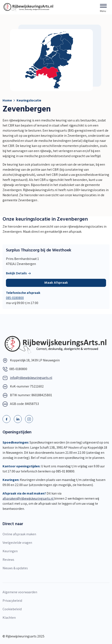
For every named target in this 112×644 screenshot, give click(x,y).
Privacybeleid (12, 601)
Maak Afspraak (56, 283)
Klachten (9, 618)
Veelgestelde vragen (17, 543)
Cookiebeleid (12, 609)
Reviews (8, 560)
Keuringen (10, 551)
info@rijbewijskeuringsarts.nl (31, 378)
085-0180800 (15, 298)
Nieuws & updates (15, 568)
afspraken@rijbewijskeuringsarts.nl (28, 498)
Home (7, 100)
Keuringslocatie (29, 100)
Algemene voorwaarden (20, 592)
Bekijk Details (18, 273)
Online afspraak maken (19, 534)
